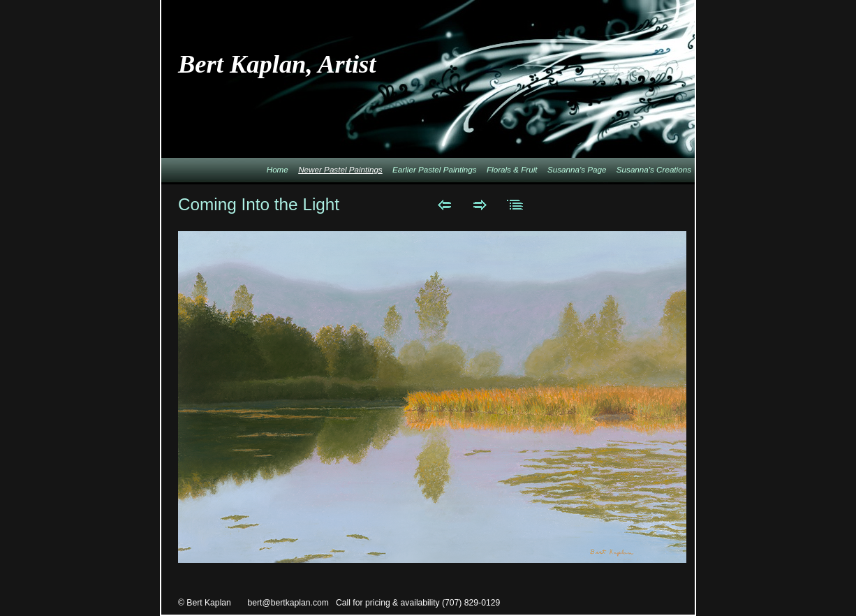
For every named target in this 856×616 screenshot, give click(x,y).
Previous (444, 205)
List (516, 205)
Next (480, 205)
